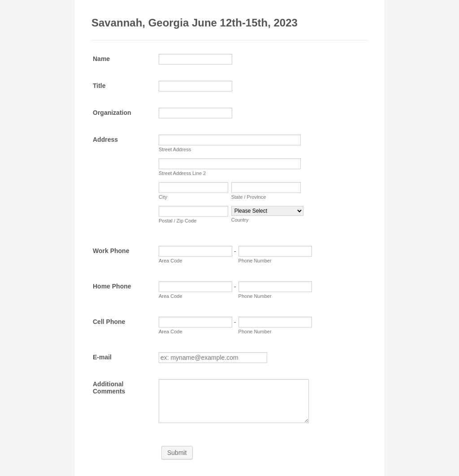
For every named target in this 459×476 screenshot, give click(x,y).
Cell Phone (109, 322)
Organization (112, 113)
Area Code (171, 261)
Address (105, 140)
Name (101, 59)
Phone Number (255, 261)
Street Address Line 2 (182, 173)
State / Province (249, 197)
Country (240, 220)
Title (99, 86)
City (163, 197)
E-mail (102, 357)
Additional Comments (109, 388)
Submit (177, 453)
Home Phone (112, 286)
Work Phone (111, 251)
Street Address (175, 149)
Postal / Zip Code (178, 221)
